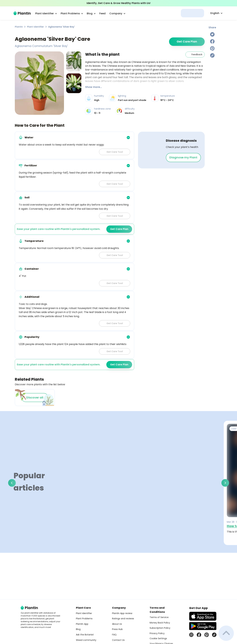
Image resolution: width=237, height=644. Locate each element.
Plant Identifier (35, 27)
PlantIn (19, 27)
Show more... (94, 87)
